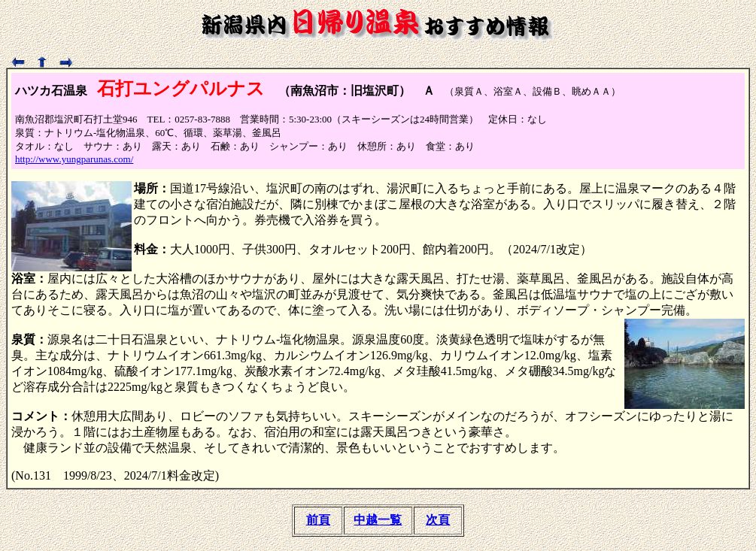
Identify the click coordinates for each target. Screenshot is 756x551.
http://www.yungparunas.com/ (74, 159)
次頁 (438, 520)
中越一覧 (378, 520)
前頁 (318, 520)
